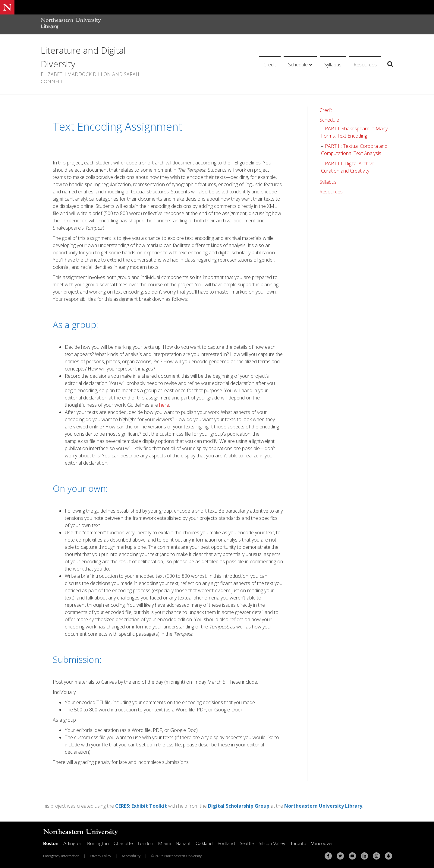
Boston (51, 843)
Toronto (298, 843)
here (164, 405)
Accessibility (131, 856)
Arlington (73, 843)
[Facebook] (328, 856)
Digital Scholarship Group (239, 806)
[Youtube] (352, 856)
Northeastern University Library (323, 806)
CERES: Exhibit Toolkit (141, 806)
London (146, 843)
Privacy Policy (100, 856)
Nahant (183, 843)
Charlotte (123, 843)
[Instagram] (376, 856)
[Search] (388, 64)
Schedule (298, 65)
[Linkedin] (364, 856)
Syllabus (333, 65)
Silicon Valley (272, 843)
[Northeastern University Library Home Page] (71, 24)
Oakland (204, 843)
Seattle (247, 843)
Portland (226, 843)
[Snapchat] (388, 856)
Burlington (98, 843)
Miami (165, 843)
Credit (270, 65)
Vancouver (322, 843)
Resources (365, 65)
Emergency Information (61, 856)
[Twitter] (340, 856)
